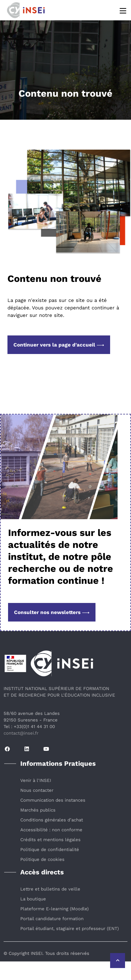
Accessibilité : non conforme (51, 830)
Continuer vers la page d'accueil (59, 345)
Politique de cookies (42, 859)
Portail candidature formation (52, 919)
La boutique (33, 899)
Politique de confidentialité (50, 850)
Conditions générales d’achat (52, 820)
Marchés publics (38, 810)
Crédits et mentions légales (50, 840)
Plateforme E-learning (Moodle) (54, 909)
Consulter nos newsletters (52, 612)
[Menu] (123, 10)
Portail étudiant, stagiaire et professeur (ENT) (70, 929)
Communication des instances (53, 800)
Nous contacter (37, 790)
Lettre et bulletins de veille (50, 889)
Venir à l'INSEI (36, 780)
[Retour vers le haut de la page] (118, 961)
